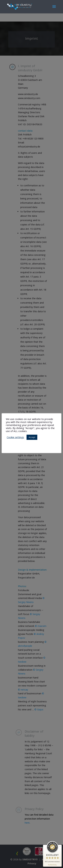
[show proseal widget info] (52, 865)
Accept (32, 437)
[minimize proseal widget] (60, 846)
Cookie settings (15, 437)
